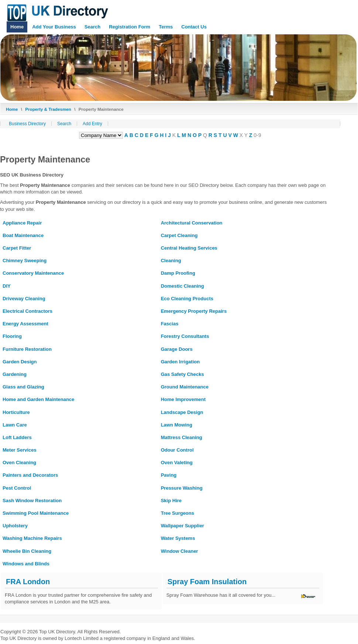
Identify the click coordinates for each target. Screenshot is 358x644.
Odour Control (177, 450)
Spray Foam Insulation (207, 582)
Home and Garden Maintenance (38, 399)
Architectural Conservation (192, 223)
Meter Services (20, 450)
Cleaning (171, 261)
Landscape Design (182, 412)
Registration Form (130, 27)
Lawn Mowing (177, 425)
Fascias (170, 324)
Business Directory (27, 124)
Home (17, 27)
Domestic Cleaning (183, 286)
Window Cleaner (180, 551)
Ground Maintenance (185, 387)
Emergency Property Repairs (194, 311)
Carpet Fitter (17, 248)
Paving (169, 475)
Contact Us (194, 27)
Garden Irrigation (180, 362)
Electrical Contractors (27, 311)
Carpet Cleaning (179, 235)
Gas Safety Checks (183, 374)
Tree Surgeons (178, 513)
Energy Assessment (25, 324)
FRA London (28, 582)
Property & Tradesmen (48, 109)
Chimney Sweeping (25, 261)
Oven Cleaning (19, 463)
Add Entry (92, 124)
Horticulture (16, 412)
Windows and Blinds (26, 564)
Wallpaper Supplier (183, 526)
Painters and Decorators (30, 475)
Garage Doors (177, 349)
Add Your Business (54, 27)
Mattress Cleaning (182, 437)
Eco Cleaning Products (187, 299)
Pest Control (17, 488)
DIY (7, 286)
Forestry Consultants (185, 336)
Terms (166, 27)
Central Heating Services (189, 248)
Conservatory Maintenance (33, 273)
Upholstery (15, 526)
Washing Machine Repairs (32, 538)
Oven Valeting (177, 463)
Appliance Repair (22, 223)
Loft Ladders (17, 437)
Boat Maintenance (23, 235)
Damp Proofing (178, 273)
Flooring (12, 336)
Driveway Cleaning (24, 299)
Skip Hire (171, 501)
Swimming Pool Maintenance (36, 513)
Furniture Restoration (27, 349)
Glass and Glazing (23, 387)
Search (92, 27)
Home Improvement (183, 399)
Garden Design (20, 362)
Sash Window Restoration (32, 501)
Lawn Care (15, 425)
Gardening (15, 374)
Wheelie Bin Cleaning (27, 551)
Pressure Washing (182, 488)
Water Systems (178, 538)
